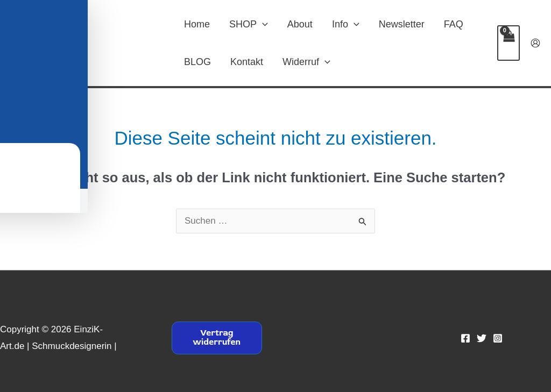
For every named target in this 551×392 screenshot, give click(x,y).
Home (197, 24)
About (300, 24)
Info (346, 24)
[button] (262, 24)
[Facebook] (465, 338)
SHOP (249, 24)
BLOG (197, 62)
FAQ (454, 24)
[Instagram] (498, 338)
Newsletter (402, 24)
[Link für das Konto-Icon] (535, 43)
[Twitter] (482, 338)
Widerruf (306, 62)
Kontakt (247, 62)
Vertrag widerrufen (217, 338)
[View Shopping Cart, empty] (508, 43)
